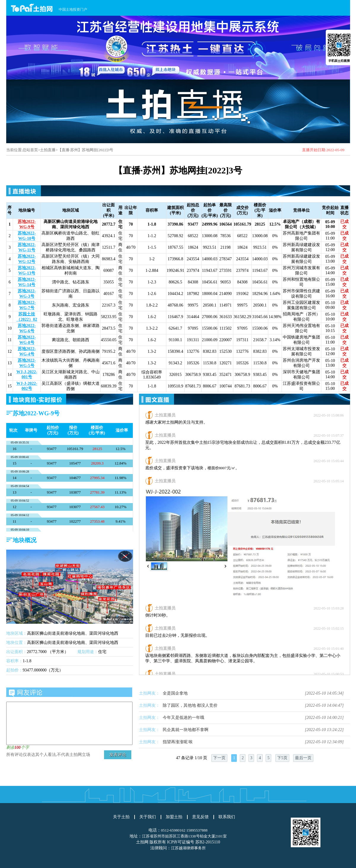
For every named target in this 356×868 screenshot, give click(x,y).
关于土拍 (121, 817)
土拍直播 (48, 150)
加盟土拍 (174, 817)
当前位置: (15, 150)
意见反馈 (200, 817)
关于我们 (148, 817)
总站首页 (30, 150)
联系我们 (227, 817)
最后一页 (303, 758)
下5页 (282, 758)
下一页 (219, 758)
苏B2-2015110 (208, 842)
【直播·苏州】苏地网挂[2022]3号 (86, 150)
